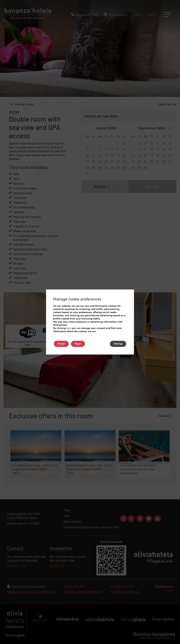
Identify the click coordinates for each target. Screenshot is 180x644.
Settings (116, 344)
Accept (63, 344)
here (69, 328)
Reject (83, 344)
